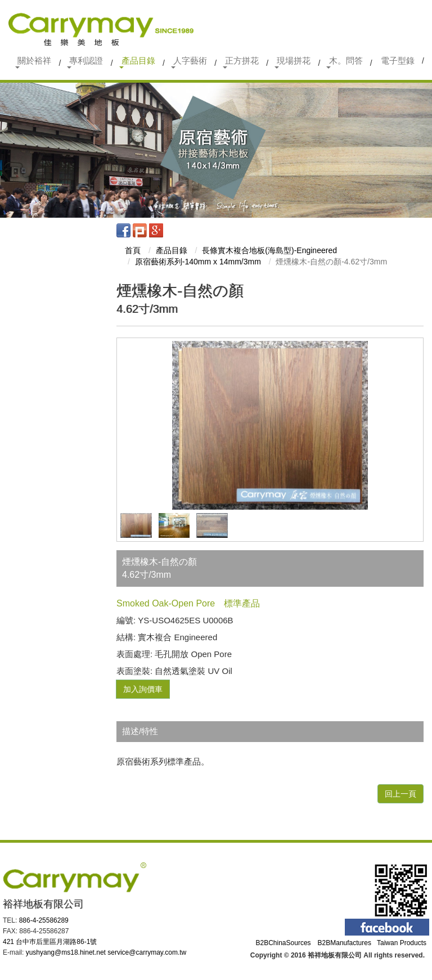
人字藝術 (189, 62)
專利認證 (85, 62)
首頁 (133, 250)
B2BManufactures (345, 943)
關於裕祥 (33, 62)
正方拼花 (241, 62)
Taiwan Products (402, 943)
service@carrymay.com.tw (147, 952)
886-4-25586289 (44, 920)
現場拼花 (292, 62)
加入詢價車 (143, 689)
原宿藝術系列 (198, 262)
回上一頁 (400, 794)
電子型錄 (398, 60)
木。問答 (344, 62)
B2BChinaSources (283, 943)
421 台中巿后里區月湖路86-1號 (50, 942)
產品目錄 (137, 62)
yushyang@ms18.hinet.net (66, 952)
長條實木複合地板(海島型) (269, 250)
